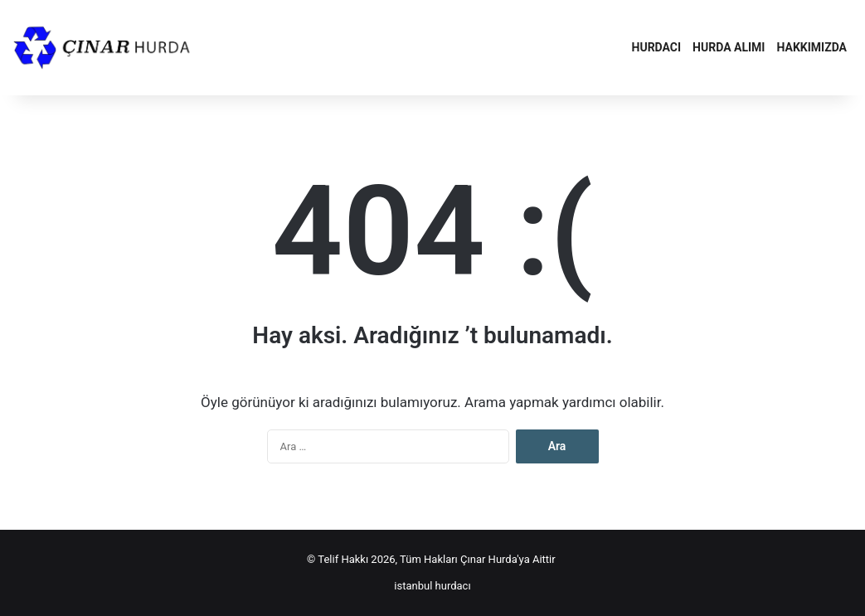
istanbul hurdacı (432, 586)
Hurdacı (657, 47)
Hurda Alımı (729, 47)
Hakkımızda (812, 47)
